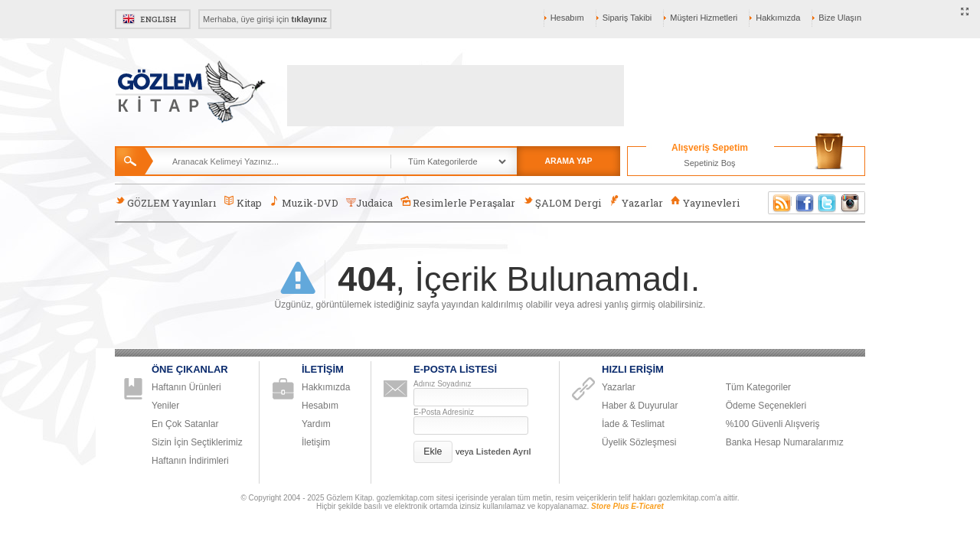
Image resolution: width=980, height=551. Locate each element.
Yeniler (165, 406)
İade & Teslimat (633, 424)
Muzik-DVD (304, 202)
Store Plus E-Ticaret (627, 506)
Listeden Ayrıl (504, 452)
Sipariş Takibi (627, 18)
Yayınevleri (705, 202)
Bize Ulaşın (840, 18)
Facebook (805, 203)
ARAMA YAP (568, 161)
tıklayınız (309, 19)
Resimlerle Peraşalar (458, 202)
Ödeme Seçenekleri (766, 406)
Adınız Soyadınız (443, 384)
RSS (779, 203)
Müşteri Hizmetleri (704, 18)
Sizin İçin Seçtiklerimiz (197, 442)
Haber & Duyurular (640, 406)
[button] (433, 452)
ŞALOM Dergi (562, 202)
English (153, 19)
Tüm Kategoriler (758, 387)
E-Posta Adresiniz (444, 412)
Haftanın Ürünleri (186, 387)
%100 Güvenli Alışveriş (773, 424)
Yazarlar (635, 202)
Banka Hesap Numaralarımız (785, 442)
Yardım (316, 424)
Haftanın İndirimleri (190, 461)
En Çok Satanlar (185, 424)
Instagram (851, 203)
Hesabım (567, 18)
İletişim (316, 442)
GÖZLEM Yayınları (165, 202)
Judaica (369, 203)
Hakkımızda (778, 18)
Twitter (828, 203)
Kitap (242, 202)
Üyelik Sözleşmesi (639, 442)
